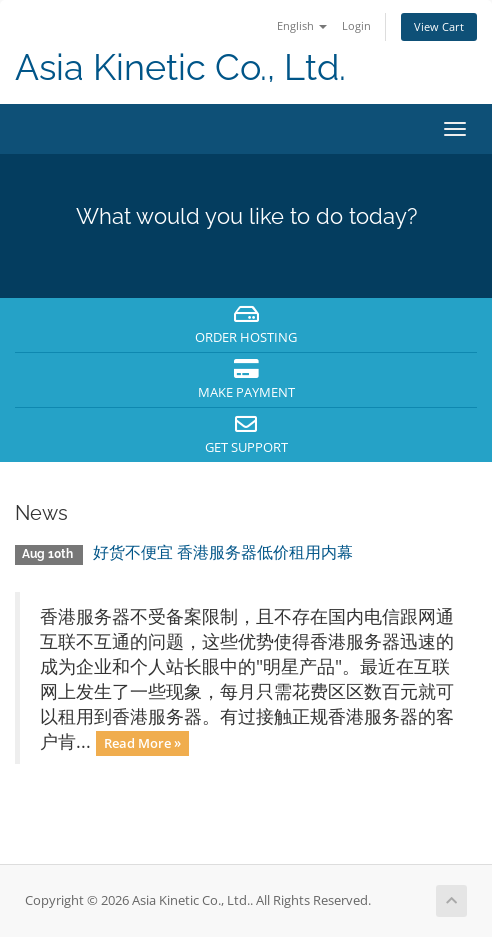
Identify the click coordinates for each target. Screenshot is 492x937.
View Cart (439, 26)
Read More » (142, 743)
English (302, 25)
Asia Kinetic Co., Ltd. (180, 67)
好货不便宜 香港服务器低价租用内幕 (223, 552)
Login (356, 25)
